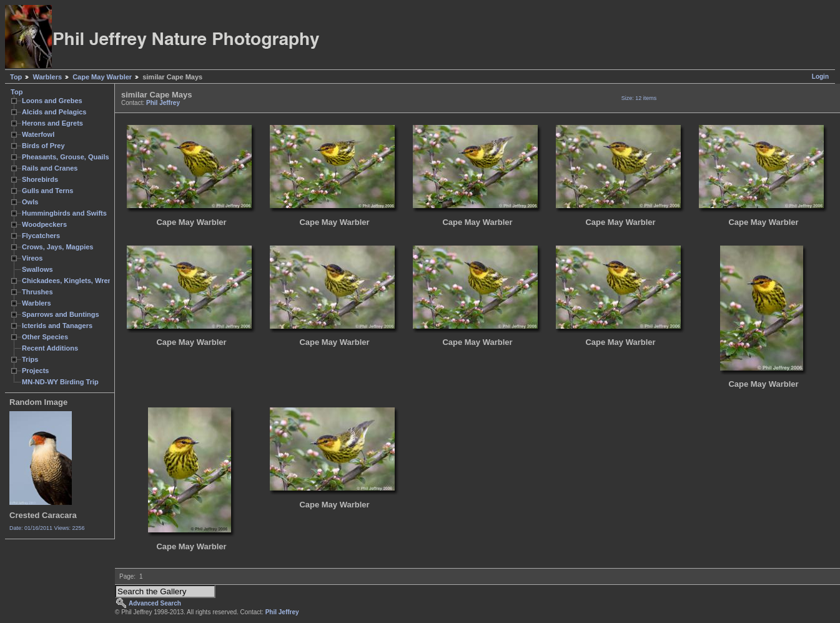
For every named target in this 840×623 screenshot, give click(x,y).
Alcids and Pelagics (54, 112)
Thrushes (37, 292)
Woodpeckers (44, 224)
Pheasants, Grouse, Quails (66, 157)
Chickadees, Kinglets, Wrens (69, 281)
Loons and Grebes (52, 101)
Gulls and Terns (47, 191)
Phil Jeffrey (163, 103)
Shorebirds (40, 179)
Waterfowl (38, 134)
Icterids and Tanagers (57, 326)
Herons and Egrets (52, 123)
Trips (30, 359)
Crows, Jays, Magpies (58, 247)
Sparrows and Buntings (61, 314)
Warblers (47, 77)
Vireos (32, 258)
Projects (35, 371)
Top (16, 77)
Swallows (37, 269)
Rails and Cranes (50, 168)
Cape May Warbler (102, 77)
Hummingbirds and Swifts (64, 213)
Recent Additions (50, 348)
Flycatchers (41, 236)
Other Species (45, 337)
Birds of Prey (43, 146)
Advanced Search (155, 603)
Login (820, 77)
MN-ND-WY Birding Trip (60, 382)
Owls (30, 202)
